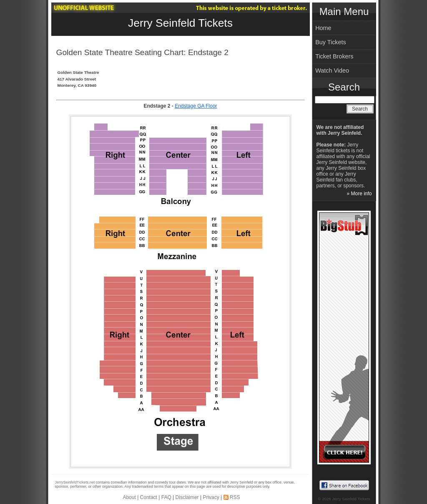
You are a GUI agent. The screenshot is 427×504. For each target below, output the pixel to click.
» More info (359, 194)
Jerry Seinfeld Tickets (180, 23)
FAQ (166, 497)
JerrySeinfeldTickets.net (75, 482)
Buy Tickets (331, 42)
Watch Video (332, 71)
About (129, 497)
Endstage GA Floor (196, 106)
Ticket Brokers (334, 56)
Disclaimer (187, 497)
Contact (149, 497)
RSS (235, 497)
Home (323, 28)
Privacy (211, 497)
